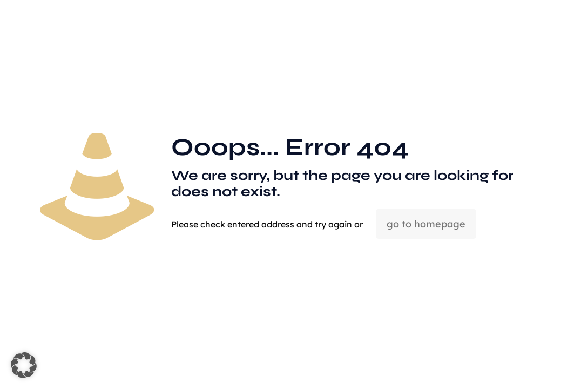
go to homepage (426, 224)
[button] (24, 365)
